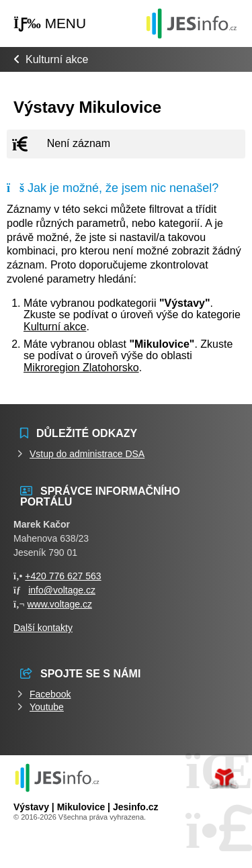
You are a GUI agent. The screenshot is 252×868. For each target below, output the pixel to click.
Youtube (47, 707)
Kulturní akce (57, 59)
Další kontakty (43, 628)
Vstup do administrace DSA (87, 454)
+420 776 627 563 (63, 576)
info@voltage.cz (62, 590)
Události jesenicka (192, 23)
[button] (50, 24)
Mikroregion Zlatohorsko (81, 368)
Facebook (50, 694)
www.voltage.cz (59, 604)
